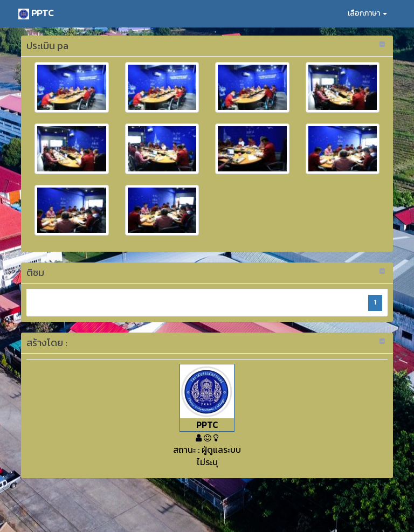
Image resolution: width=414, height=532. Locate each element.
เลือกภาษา (367, 13)
